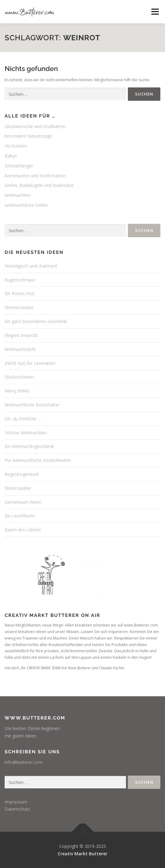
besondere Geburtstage (28, 136)
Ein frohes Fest (20, 293)
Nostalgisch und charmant (31, 266)
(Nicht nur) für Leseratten (30, 363)
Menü (154, 12)
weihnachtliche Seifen (26, 205)
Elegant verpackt (21, 335)
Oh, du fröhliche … (23, 419)
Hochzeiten (16, 146)
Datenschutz (17, 809)
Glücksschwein (19, 377)
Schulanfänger (19, 166)
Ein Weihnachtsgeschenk (29, 446)
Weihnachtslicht (20, 349)
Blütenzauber (18, 488)
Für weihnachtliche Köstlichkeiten (38, 460)
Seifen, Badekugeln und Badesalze (39, 185)
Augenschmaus (20, 280)
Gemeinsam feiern (23, 502)
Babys (11, 156)
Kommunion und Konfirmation (35, 176)
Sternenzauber (19, 307)
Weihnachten (18, 195)
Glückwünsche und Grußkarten (35, 126)
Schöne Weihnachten (26, 433)
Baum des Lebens (23, 530)
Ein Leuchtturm (20, 516)
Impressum (16, 802)
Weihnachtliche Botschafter (32, 405)
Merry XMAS (17, 391)
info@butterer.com (24, 762)
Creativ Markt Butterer (82, 854)
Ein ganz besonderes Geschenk (36, 321)
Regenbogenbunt (22, 474)
